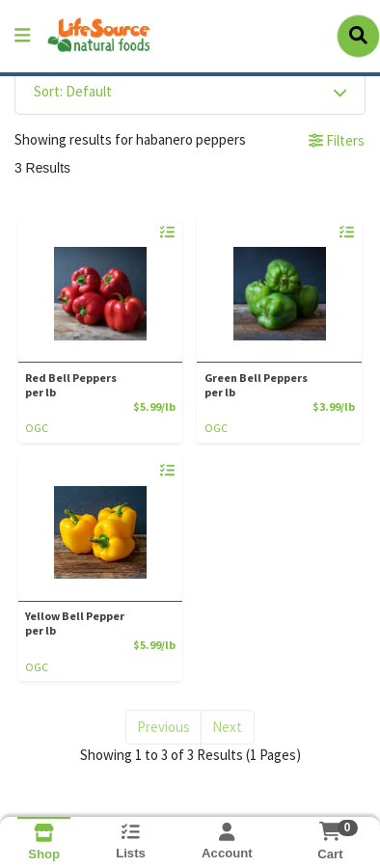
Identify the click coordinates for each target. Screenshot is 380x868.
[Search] (358, 36)
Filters (337, 140)
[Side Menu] (22, 36)
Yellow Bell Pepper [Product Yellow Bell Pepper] (96, 623)
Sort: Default (73, 91)
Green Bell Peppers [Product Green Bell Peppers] (276, 385)
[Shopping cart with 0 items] (330, 831)
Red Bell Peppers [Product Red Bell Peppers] (96, 385)
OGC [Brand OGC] (37, 428)
